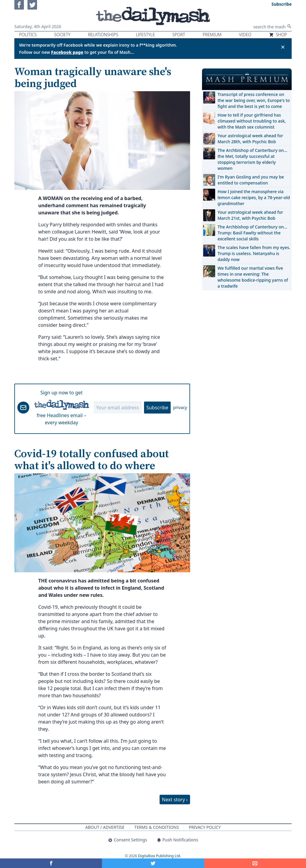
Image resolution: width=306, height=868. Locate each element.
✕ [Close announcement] (283, 47)
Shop (278, 35)
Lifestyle (145, 35)
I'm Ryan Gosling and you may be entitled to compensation (251, 180)
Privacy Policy (205, 827)
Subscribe (157, 408)
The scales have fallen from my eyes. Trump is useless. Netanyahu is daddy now (254, 253)
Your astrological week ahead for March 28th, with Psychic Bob (250, 139)
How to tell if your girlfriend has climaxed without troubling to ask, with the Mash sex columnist (252, 121)
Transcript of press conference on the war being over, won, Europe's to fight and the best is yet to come (254, 100)
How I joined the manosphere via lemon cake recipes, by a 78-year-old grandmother (254, 197)
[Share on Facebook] (51, 863)
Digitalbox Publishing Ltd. (160, 856)
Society (62, 35)
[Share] (255, 863)
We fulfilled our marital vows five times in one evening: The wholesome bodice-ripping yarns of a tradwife (253, 277)
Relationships (103, 35)
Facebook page (67, 52)
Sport (179, 35)
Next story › (175, 800)
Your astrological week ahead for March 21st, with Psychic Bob (250, 215)
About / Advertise (105, 827)
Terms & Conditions (157, 827)
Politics (28, 35)
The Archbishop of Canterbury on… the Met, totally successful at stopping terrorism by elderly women (252, 159)
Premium (212, 35)
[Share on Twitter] (153, 863)
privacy (180, 407)
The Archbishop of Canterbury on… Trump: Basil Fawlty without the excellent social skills (252, 233)
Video (245, 35)
